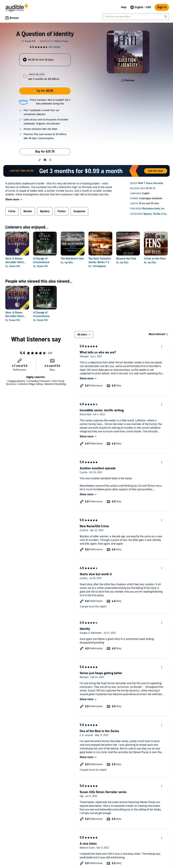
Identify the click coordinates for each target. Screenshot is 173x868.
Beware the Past (126, 259)
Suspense (79, 211)
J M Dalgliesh (99, 266)
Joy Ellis (69, 263)
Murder (28, 211)
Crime (12, 211)
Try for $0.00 (45, 91)
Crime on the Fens (155, 259)
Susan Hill (15, 266)
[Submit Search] (166, 17)
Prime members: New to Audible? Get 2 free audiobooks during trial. (50, 102)
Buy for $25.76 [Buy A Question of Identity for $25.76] (45, 152)
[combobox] (136, 17)
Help (124, 7)
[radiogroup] (45, 69)
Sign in (162, 7)
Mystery (45, 211)
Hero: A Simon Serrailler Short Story (14, 262)
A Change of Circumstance (41, 314)
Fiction (62, 211)
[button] (40, 160)
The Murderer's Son (72, 259)
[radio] (45, 60)
